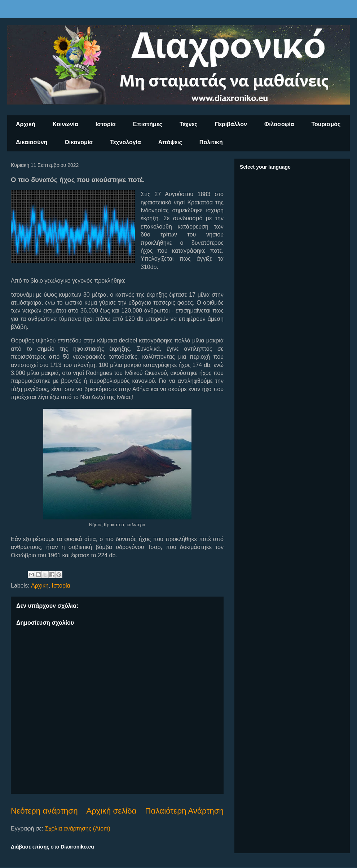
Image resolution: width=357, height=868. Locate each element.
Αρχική (26, 124)
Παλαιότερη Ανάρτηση (184, 811)
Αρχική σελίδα (111, 811)
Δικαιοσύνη (32, 142)
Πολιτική (211, 142)
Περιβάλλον (231, 124)
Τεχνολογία (125, 142)
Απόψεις (170, 142)
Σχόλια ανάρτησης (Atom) (78, 829)
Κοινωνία (65, 124)
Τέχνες (189, 124)
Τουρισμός (326, 124)
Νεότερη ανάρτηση (44, 811)
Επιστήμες (148, 124)
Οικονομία (79, 142)
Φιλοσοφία (279, 124)
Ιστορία (106, 124)
